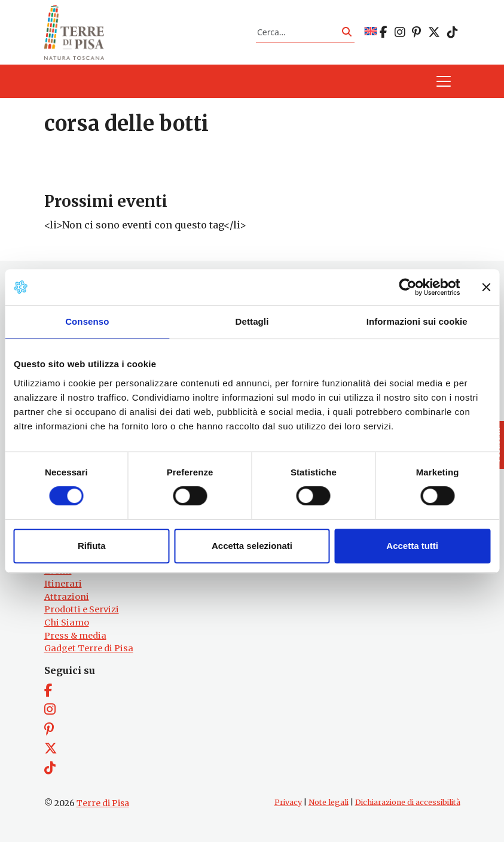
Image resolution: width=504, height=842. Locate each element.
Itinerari (63, 584)
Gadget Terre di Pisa (89, 648)
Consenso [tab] (87, 321)
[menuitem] (371, 32)
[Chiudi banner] (486, 287)
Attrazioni (67, 597)
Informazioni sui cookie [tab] (417, 321)
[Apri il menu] (444, 81)
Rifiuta (92, 546)
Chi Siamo (67, 623)
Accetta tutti (412, 546)
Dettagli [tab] (252, 321)
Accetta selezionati (252, 546)
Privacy (288, 802)
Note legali (329, 802)
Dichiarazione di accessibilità (408, 802)
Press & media (75, 636)
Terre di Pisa (103, 803)
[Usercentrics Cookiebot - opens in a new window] (407, 287)
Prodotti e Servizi (82, 609)
